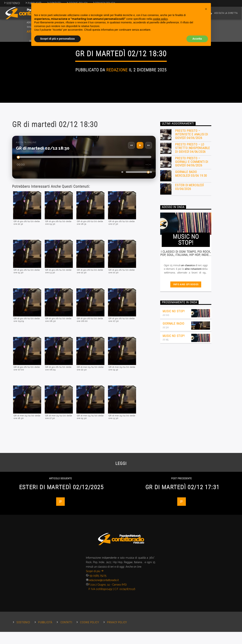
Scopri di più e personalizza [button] (57, 39)
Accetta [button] (197, 39)
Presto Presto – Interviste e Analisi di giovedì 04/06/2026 (191, 240)
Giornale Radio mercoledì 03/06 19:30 (191, 280)
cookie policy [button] (160, 19)
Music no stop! (174, 417)
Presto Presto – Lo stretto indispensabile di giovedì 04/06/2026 (193, 254)
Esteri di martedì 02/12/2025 (61, 593)
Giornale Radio (173, 430)
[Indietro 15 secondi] (131, 251)
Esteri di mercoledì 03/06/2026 (189, 293)
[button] (206, 9)
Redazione (117, 118)
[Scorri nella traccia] (84, 263)
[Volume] (139, 278)
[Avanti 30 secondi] (149, 251)
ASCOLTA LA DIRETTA (223, 14)
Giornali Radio (121, 92)
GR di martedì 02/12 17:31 (182, 593)
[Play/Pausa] (140, 251)
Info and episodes (186, 390)
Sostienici (12, 3)
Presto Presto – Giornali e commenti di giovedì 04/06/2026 (192, 268)
